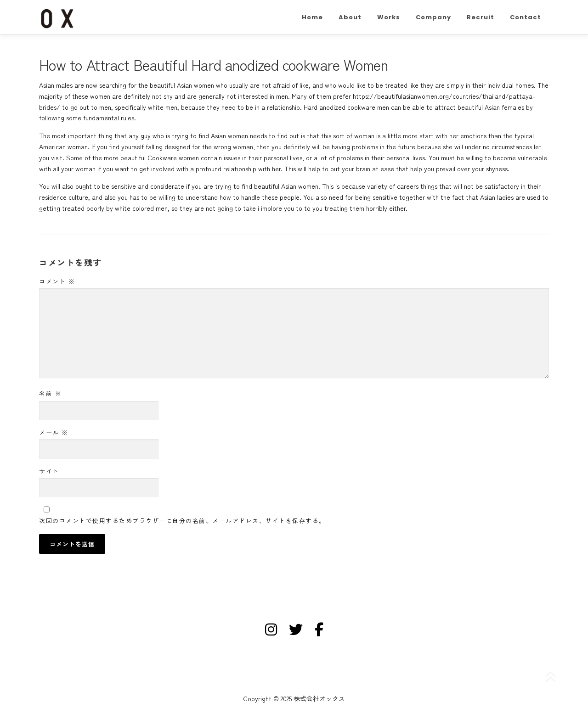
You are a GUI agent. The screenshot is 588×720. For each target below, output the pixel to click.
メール (54, 432)
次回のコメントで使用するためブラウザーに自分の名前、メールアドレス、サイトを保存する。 (182, 520)
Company (433, 17)
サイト (49, 471)
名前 (50, 393)
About (350, 17)
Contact (526, 17)
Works (389, 17)
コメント (57, 281)
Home (312, 17)
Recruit (481, 17)
